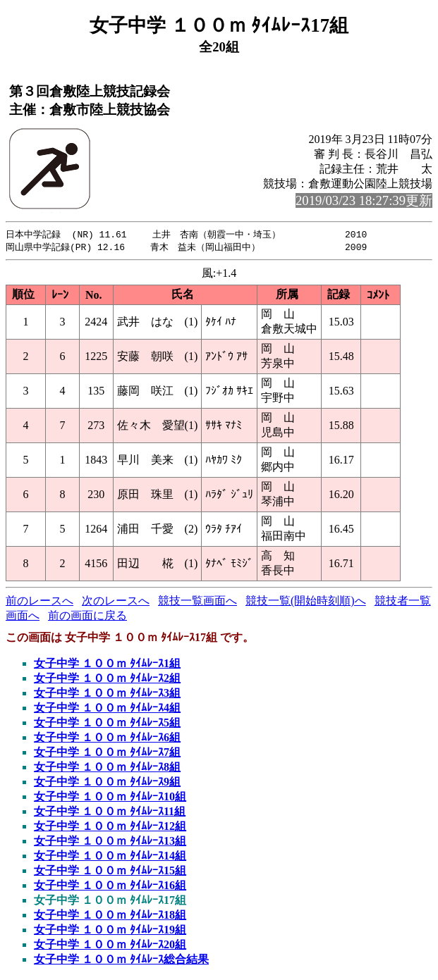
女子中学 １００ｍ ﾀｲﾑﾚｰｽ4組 (107, 709)
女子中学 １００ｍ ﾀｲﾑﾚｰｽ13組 (110, 842)
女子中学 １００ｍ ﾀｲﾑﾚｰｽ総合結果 (121, 961)
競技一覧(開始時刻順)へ (306, 602)
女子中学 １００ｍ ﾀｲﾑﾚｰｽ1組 (107, 665)
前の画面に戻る (87, 617)
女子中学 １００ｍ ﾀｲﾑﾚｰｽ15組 (110, 872)
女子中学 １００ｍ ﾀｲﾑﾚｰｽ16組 (110, 887)
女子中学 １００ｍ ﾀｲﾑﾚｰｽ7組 (107, 753)
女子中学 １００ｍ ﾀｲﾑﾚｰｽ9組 (107, 783)
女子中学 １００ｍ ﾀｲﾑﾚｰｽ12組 (110, 827)
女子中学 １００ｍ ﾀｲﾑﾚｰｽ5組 (107, 724)
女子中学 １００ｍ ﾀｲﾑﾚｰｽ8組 (107, 768)
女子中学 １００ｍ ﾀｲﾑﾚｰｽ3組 (107, 694)
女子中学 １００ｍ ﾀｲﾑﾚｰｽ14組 (110, 857)
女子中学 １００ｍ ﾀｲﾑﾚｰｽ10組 (110, 798)
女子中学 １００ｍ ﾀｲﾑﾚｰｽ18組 (110, 916)
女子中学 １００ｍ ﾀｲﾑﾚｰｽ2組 (107, 680)
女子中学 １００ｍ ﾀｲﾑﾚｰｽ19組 (110, 931)
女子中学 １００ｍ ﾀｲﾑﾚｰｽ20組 (110, 946)
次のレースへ (116, 602)
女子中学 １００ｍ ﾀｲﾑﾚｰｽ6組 (107, 739)
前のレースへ (39, 602)
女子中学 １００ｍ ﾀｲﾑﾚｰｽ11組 (110, 813)
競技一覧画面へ (197, 602)
